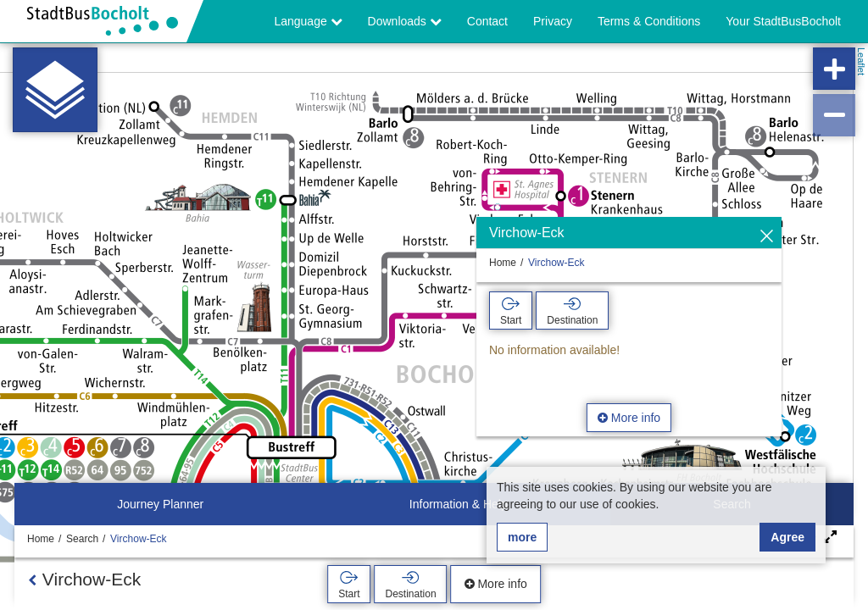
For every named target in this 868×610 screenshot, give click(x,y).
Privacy (553, 21)
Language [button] (308, 21)
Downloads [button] (405, 21)
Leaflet (861, 61)
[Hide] (767, 237)
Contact (487, 21)
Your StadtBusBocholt (783, 21)
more (522, 537)
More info (629, 418)
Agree (787, 537)
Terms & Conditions (649, 21)
